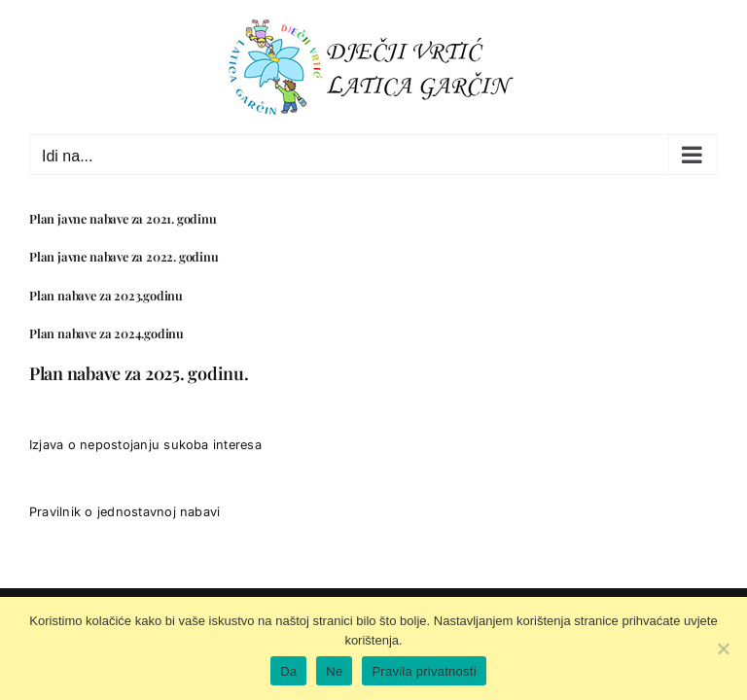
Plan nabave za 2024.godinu (107, 333)
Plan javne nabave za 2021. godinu (123, 218)
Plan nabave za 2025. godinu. (139, 373)
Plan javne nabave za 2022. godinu (124, 256)
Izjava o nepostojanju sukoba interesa (145, 445)
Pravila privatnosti (424, 671)
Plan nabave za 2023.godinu (106, 295)
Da (288, 671)
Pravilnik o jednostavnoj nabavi (124, 512)
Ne (334, 671)
